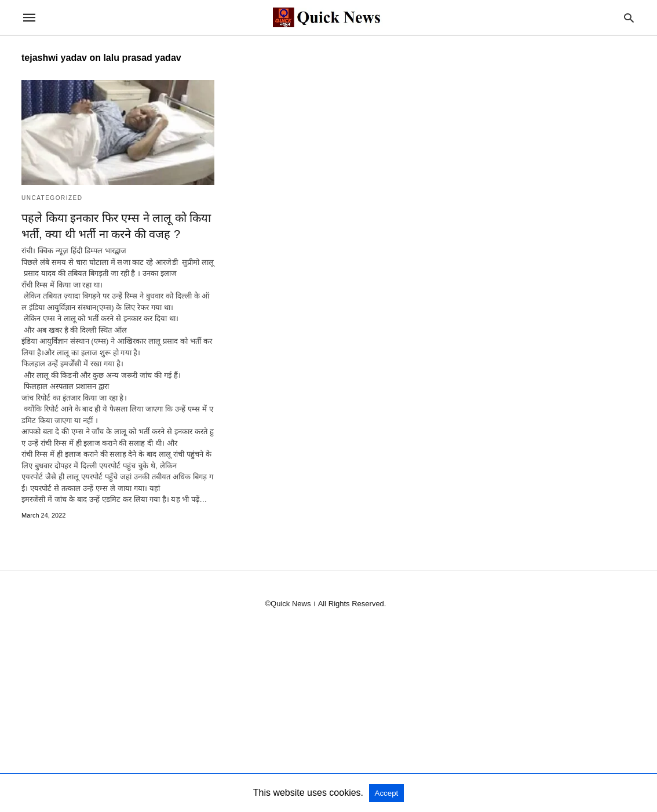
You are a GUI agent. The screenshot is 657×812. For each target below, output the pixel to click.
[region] (329, 723)
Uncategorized (52, 198)
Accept (387, 793)
